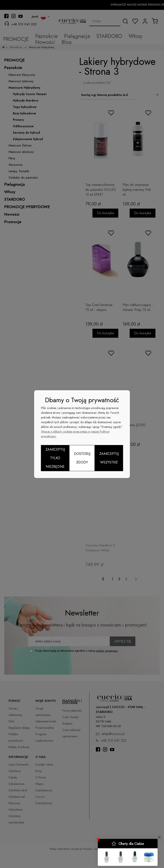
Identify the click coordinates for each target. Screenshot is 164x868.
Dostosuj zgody (82, 458)
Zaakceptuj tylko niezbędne (55, 458)
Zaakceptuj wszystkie (109, 458)
